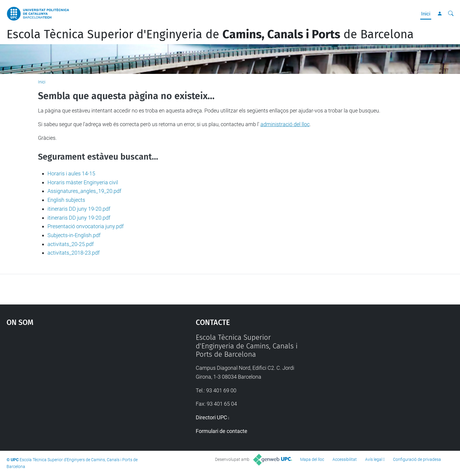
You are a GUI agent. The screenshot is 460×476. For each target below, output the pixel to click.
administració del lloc (285, 124)
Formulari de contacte (222, 431)
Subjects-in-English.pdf (74, 235)
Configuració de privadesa (417, 459)
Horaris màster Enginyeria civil (83, 182)
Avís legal (374, 459)
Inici (426, 14)
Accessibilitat (345, 459)
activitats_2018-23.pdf (74, 253)
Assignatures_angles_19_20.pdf (84, 191)
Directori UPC (211, 417)
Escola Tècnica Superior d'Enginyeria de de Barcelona (210, 34)
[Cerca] (451, 14)
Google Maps (79, 378)
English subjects (66, 200)
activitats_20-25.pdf (71, 244)
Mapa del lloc (312, 459)
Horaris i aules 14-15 (71, 173)
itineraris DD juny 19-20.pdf (79, 209)
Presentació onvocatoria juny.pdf (86, 226)
